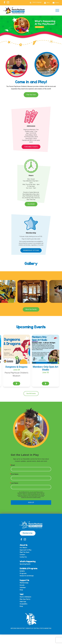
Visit (22, 594)
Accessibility (24, 604)
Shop (21, 590)
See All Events (31, 394)
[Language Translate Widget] (38, 2)
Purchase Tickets (31, 147)
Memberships (24, 583)
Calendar (31, 204)
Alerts (47, 3)
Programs (23, 573)
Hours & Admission (25, 597)
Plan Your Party (25, 599)
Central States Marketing (42, 628)
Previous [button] (2, 29)
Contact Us (23, 557)
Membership (28, 533)
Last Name (15, 483)
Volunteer (23, 588)
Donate (22, 585)
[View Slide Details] (31, 29)
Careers (56, 3)
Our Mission (23, 548)
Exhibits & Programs (29, 568)
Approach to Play (26, 550)
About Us (24, 545)
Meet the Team (24, 552)
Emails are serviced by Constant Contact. (31, 497)
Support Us (24, 580)
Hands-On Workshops (27, 576)
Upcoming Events (25, 564)
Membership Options (31, 250)
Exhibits (22, 571)
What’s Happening (28, 561)
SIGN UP (31, 502)
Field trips (23, 602)
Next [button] (60, 29)
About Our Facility (31, 309)
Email (13, 465)
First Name (15, 474)
